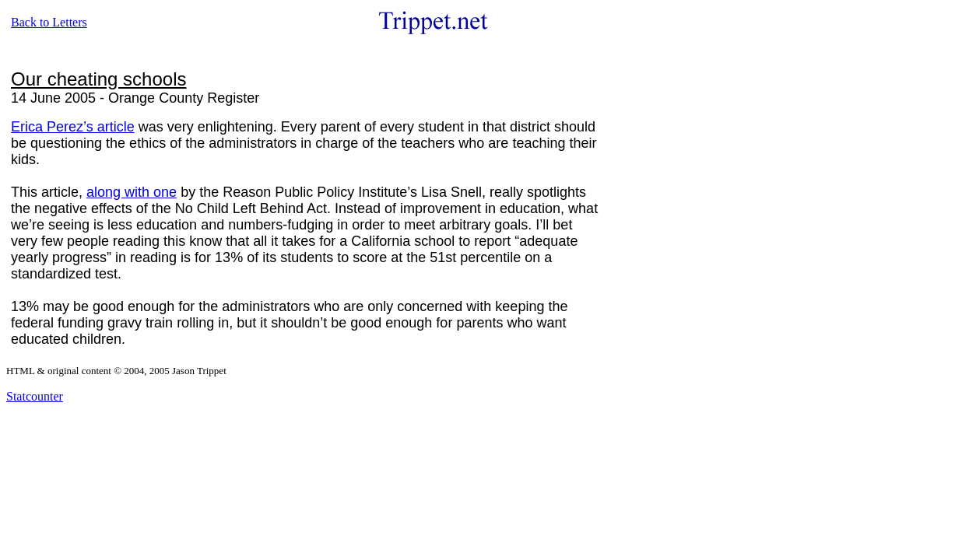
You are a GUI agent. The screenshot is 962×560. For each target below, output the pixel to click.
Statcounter (35, 396)
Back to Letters (49, 22)
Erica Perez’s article (73, 127)
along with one (132, 192)
